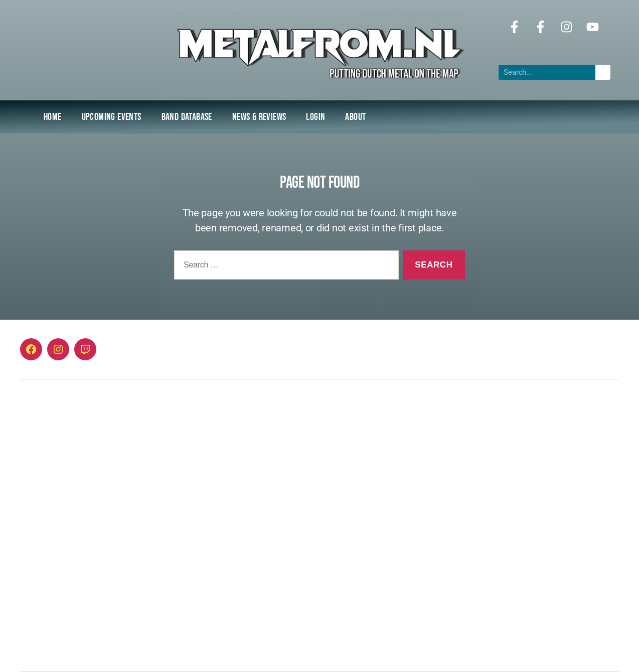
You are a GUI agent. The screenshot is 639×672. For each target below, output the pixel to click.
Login (315, 117)
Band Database (187, 117)
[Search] (603, 72)
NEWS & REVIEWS (259, 117)
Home (53, 117)
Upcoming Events (112, 117)
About (355, 117)
